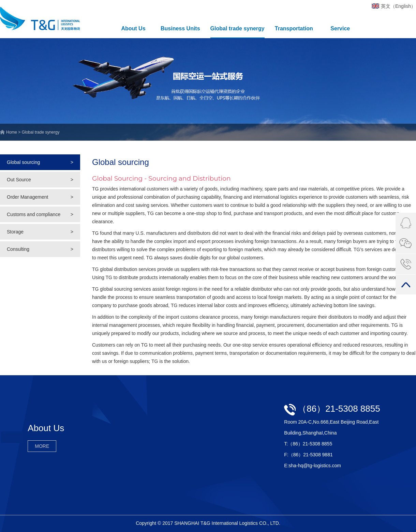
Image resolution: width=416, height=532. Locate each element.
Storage (40, 232)
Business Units (180, 28)
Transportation (294, 28)
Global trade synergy (237, 28)
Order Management (40, 197)
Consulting (40, 249)
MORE (42, 446)
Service (340, 28)
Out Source (40, 180)
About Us (133, 28)
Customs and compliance (40, 214)
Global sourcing (40, 162)
